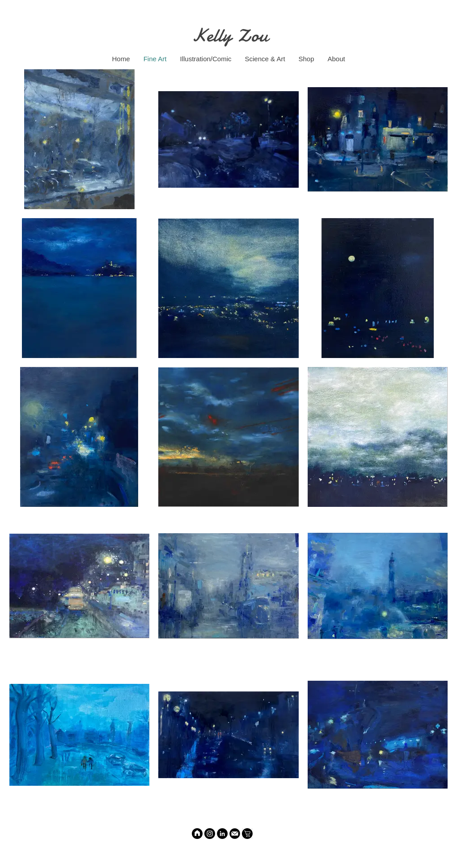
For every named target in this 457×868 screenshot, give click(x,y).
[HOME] (197, 834)
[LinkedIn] (222, 834)
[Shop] (247, 834)
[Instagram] (210, 834)
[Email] (235, 834)
